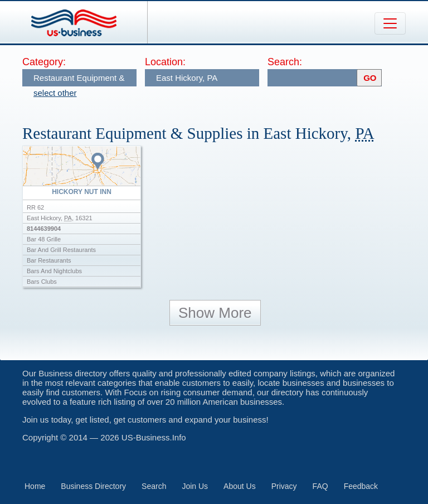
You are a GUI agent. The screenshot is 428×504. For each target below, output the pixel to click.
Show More (215, 313)
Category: (44, 62)
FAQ (320, 486)
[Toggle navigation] (390, 23)
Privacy (284, 486)
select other (55, 93)
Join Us (195, 486)
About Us (240, 486)
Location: (165, 62)
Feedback (361, 486)
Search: (285, 62)
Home (35, 486)
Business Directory (93, 486)
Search (154, 486)
